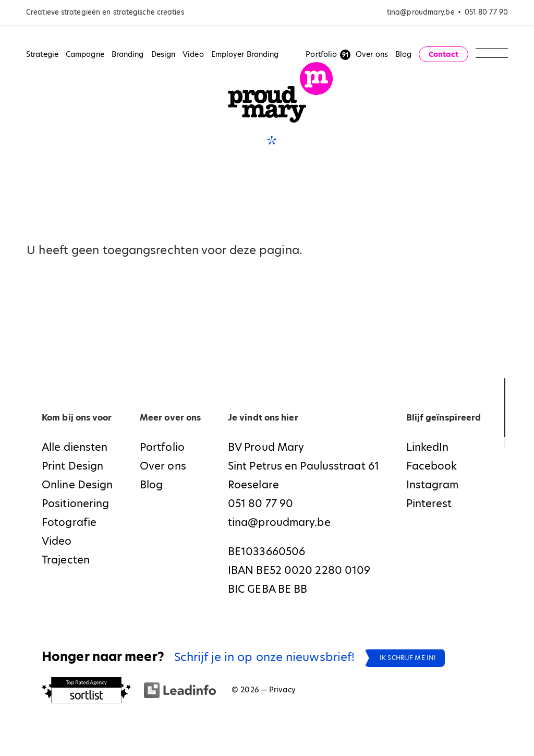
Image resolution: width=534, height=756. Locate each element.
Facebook (432, 466)
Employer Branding (245, 54)
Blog (403, 54)
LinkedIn (428, 447)
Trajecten (66, 560)
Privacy (282, 690)
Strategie (42, 54)
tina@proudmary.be (421, 12)
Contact (444, 54)
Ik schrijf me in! (408, 658)
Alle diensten (75, 447)
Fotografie (69, 522)
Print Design (72, 466)
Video (193, 54)
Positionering (75, 503)
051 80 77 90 (486, 12)
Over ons (372, 54)
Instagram (433, 485)
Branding (128, 54)
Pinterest (429, 503)
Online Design (77, 485)
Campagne (85, 54)
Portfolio (321, 54)
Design (163, 54)
